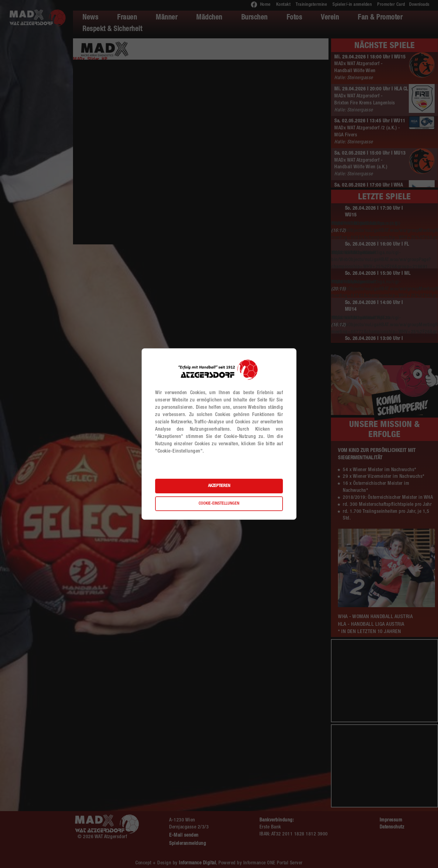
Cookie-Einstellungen (219, 504)
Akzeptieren (219, 486)
